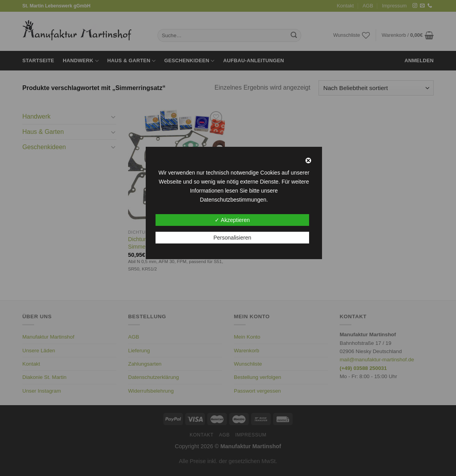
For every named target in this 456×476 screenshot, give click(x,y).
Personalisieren (233, 238)
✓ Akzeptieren (232, 220)
